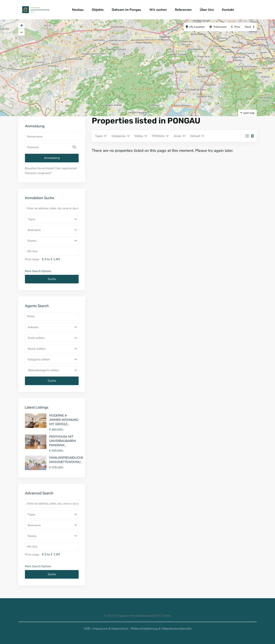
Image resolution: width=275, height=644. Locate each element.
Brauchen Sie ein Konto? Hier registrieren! (51, 168)
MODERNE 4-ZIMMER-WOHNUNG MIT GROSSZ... (64, 420)
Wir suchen (158, 10)
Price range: (32, 259)
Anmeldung (52, 158)
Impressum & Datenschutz (110, 629)
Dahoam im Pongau (126, 10)
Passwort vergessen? (38, 173)
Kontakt (228, 10)
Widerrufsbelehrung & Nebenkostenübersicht (161, 629)
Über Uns (207, 10)
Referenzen (183, 10)
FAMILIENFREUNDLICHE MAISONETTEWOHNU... (66, 460)
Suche (52, 279)
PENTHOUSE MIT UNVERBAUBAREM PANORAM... (63, 441)
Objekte (98, 10)
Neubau (78, 10)
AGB (87, 629)
